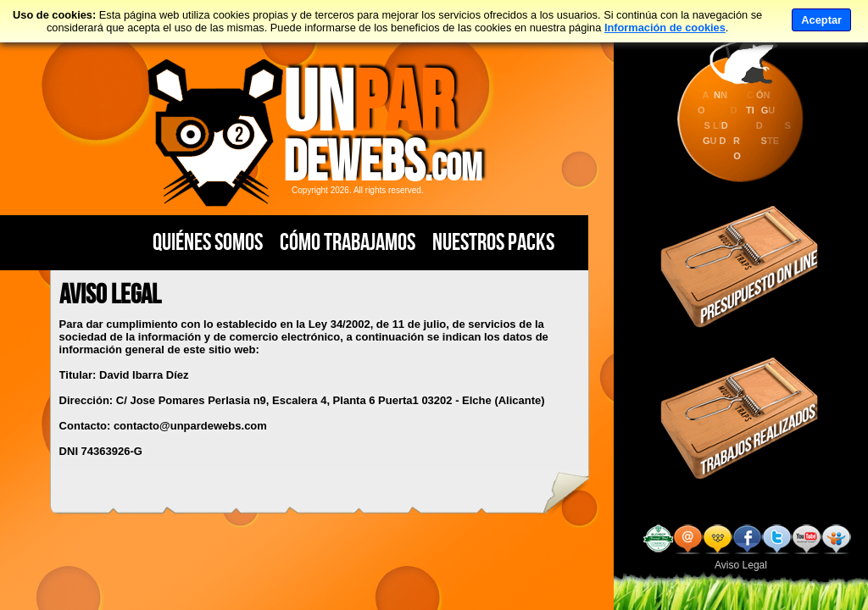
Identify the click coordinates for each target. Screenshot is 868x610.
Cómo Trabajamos (348, 242)
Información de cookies (665, 28)
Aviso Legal (741, 565)
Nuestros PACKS (493, 242)
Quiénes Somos (208, 242)
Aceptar (821, 20)
